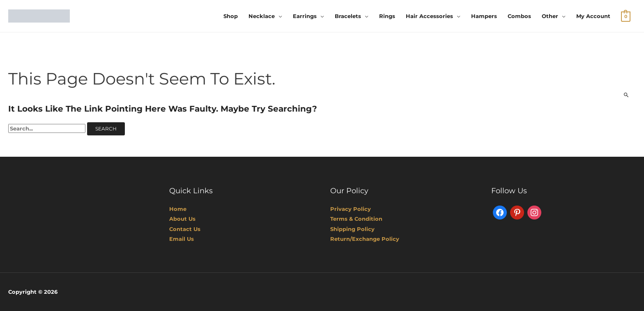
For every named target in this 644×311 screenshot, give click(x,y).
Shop (231, 16)
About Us (182, 219)
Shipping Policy (352, 229)
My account (593, 16)
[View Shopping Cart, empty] (626, 16)
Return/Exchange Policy (365, 239)
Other (550, 16)
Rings (387, 16)
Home (178, 209)
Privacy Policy (351, 209)
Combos (519, 16)
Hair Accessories (429, 16)
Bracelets (348, 16)
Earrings (305, 16)
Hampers (484, 16)
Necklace (262, 16)
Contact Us (185, 229)
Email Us (182, 239)
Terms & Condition (356, 219)
